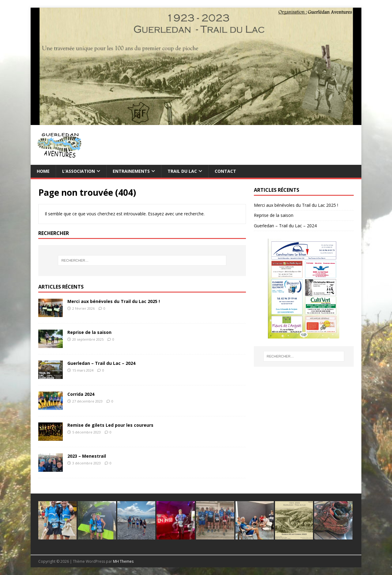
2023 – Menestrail (87, 456)
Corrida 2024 (81, 394)
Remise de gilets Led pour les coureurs (110, 425)
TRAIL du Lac (182, 171)
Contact (225, 171)
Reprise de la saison (89, 332)
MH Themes (123, 561)
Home (43, 171)
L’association (79, 171)
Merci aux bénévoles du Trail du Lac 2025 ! (114, 301)
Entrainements (131, 171)
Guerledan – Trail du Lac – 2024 (101, 363)
